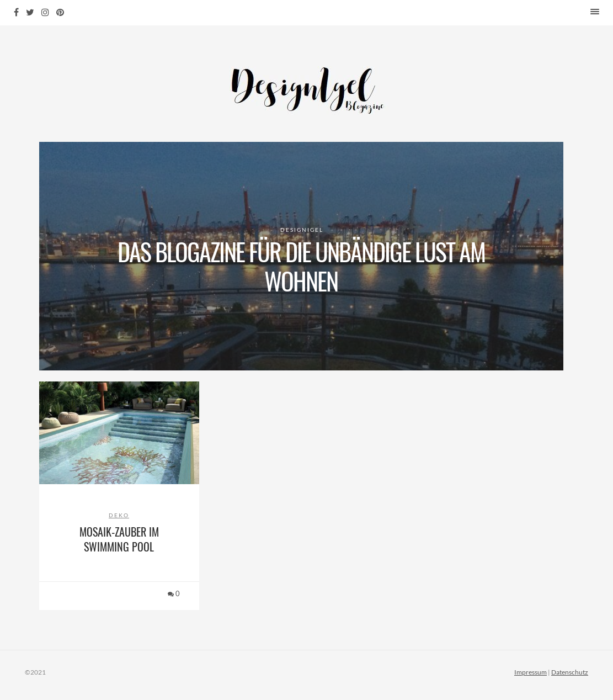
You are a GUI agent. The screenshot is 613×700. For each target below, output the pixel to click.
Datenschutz (570, 672)
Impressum (531, 672)
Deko (119, 515)
